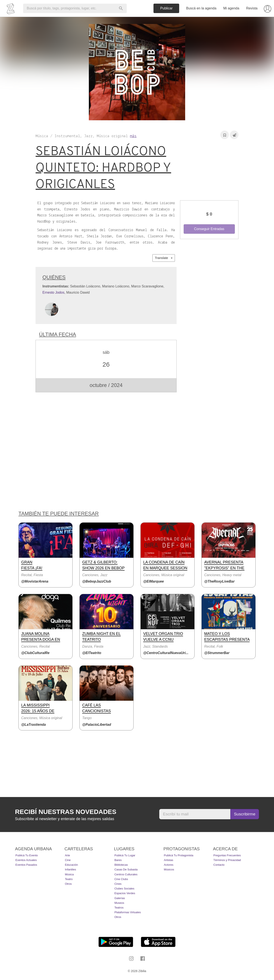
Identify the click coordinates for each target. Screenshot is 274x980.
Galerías (120, 898)
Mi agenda (231, 8)
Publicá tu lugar (125, 855)
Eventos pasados (26, 865)
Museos (119, 903)
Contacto (219, 865)
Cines (118, 884)
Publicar (167, 8)
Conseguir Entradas (209, 229)
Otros (68, 884)
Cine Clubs (121, 879)
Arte (67, 855)
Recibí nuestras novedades (66, 812)
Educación (71, 865)
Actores (169, 865)
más (133, 136)
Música (69, 874)
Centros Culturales (126, 874)
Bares (118, 860)
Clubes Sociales (124, 889)
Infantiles (70, 869)
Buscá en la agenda (201, 8)
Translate (164, 258)
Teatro (69, 879)
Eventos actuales (26, 860)
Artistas (169, 860)
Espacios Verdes (125, 893)
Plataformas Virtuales (127, 912)
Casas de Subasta (126, 869)
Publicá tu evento (27, 855)
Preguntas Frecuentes (227, 855)
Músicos (169, 869)
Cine (68, 860)
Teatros (119, 908)
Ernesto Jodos (53, 292)
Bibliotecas (121, 865)
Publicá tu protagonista (179, 855)
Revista (252, 8)
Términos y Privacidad (227, 860)
